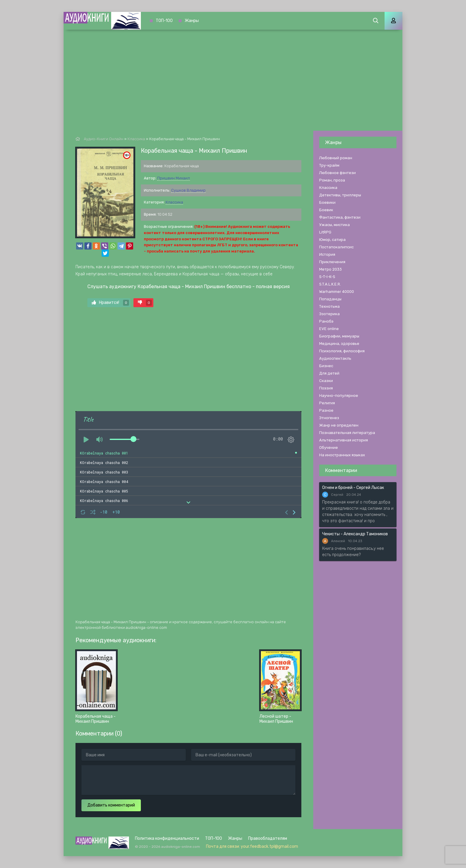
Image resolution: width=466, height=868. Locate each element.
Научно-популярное (339, 396)
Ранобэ (326, 321)
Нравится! (110, 303)
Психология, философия (342, 351)
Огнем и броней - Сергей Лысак (353, 488)
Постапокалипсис (336, 247)
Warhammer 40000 (337, 292)
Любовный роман (336, 158)
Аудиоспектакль (335, 358)
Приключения (332, 262)
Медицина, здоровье (339, 344)
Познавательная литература (347, 433)
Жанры (192, 21)
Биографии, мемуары (339, 336)
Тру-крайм (329, 165)
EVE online (329, 329)
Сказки (326, 381)
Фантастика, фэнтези (340, 217)
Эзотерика (329, 314)
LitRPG (325, 232)
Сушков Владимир (188, 190)
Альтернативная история (344, 440)
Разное (326, 410)
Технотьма (329, 306)
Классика (174, 202)
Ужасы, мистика (334, 225)
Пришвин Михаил (174, 178)
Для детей (329, 373)
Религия (327, 403)
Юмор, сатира (332, 240)
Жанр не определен (339, 425)
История (327, 254)
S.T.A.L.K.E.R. (330, 284)
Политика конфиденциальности (167, 838)
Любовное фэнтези (337, 173)
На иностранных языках (342, 455)
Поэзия (326, 388)
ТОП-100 (164, 21)
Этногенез (329, 418)
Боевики (327, 202)
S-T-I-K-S (327, 277)
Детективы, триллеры (340, 195)
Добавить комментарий (111, 805)
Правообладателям (268, 838)
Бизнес (326, 366)
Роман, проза (332, 180)
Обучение (329, 448)
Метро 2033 (330, 269)
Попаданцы (330, 299)
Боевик (326, 210)
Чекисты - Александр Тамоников (355, 534)
